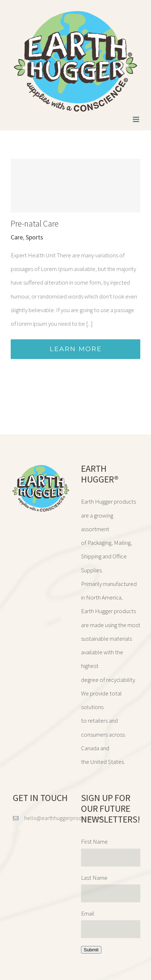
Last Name (94, 878)
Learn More (76, 349)
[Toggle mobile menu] (137, 119)
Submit (91, 950)
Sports (34, 237)
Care (17, 237)
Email (88, 913)
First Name (94, 841)
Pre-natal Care (35, 224)
